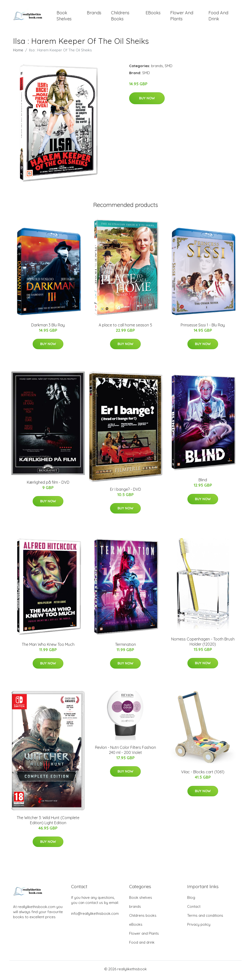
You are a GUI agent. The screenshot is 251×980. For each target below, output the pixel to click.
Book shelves (64, 17)
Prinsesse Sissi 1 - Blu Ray (203, 327)
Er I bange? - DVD (125, 492)
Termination (125, 647)
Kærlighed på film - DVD (48, 485)
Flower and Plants (182, 17)
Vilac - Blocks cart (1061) (203, 775)
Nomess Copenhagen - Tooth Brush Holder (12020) (203, 644)
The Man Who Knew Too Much (48, 647)
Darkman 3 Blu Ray (48, 327)
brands (94, 14)
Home (18, 52)
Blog (191, 900)
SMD (169, 68)
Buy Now (147, 101)
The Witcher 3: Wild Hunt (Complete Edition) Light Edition (48, 823)
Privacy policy (199, 927)
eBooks (153, 14)
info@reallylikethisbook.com (95, 916)
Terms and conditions (205, 918)
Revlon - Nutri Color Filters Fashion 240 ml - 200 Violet (125, 752)
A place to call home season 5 (125, 327)
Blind (203, 482)
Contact (194, 909)
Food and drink (218, 17)
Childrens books (120, 17)
